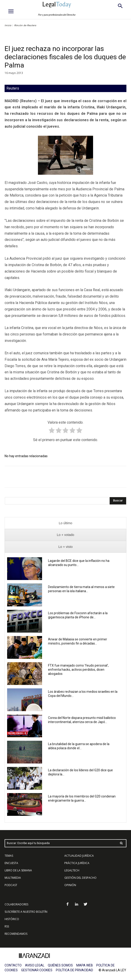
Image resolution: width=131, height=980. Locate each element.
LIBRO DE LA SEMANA (18, 870)
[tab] (65, 523)
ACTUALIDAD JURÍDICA (79, 856)
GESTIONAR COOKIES (37, 970)
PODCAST (11, 885)
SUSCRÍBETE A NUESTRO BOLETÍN (26, 912)
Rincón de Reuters (25, 25)
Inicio (8, 25)
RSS (7, 926)
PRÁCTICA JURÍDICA (77, 863)
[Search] (118, 501)
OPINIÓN (70, 885)
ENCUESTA (11, 863)
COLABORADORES (16, 904)
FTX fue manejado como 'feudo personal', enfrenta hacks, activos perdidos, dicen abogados (78, 670)
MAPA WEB (85, 965)
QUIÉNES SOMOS (60, 965)
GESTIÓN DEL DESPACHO (80, 878)
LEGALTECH (72, 870)
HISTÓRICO (12, 919)
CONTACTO (13, 965)
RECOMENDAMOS (16, 934)
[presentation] (65, 523)
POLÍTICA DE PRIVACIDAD (74, 970)
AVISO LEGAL (35, 965)
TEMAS (9, 856)
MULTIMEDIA (13, 878)
